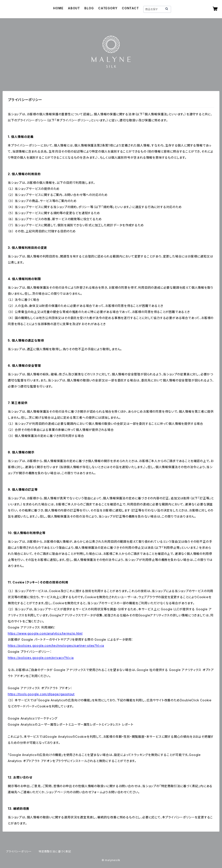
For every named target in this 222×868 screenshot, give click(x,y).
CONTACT (130, 8)
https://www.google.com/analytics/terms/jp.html (45, 633)
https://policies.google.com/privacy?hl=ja (41, 658)
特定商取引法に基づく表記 (55, 851)
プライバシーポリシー (19, 851)
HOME (58, 8)
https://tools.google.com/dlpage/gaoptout (41, 694)
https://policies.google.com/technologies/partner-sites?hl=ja (56, 646)
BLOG (89, 8)
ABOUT (74, 8)
